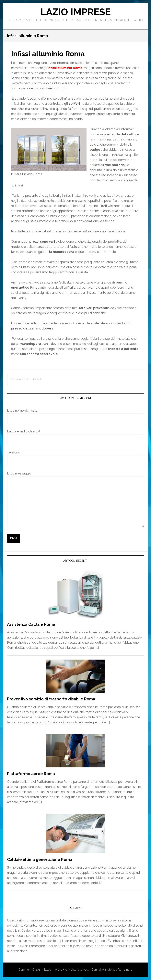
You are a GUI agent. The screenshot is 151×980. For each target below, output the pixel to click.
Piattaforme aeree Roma (31, 774)
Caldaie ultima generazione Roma (40, 860)
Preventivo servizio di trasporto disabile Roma (51, 699)
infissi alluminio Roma (65, 68)
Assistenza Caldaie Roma (31, 624)
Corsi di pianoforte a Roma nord (112, 970)
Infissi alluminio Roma (48, 54)
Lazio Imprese (75, 12)
